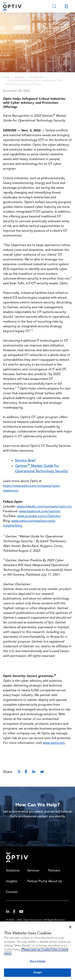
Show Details (37, 961)
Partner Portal (37, 881)
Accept (38, 973)
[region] (37, 951)
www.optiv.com (54, 743)
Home (6, 77)
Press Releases (37, 77)
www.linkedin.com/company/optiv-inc (44, 507)
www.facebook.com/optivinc (40, 512)
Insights (12, 881)
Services (33, 871)
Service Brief (25, 461)
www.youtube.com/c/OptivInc (39, 516)
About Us (19, 77)
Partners (54, 871)
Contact (12, 892)
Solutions (13, 871)
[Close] (70, 927)
